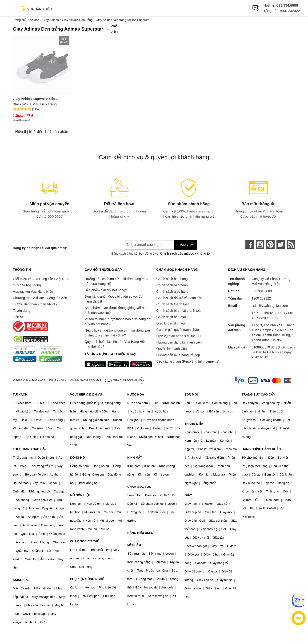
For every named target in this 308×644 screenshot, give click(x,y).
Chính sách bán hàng (172, 279)
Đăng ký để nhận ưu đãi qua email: (40, 248)
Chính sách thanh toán (173, 304)
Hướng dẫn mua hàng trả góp (178, 355)
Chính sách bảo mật (171, 317)
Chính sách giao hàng (172, 292)
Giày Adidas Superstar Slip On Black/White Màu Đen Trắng (37, 101)
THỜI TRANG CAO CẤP (30, 449)
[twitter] (281, 244)
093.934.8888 (287, 5)
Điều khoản (58, 380)
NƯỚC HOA (136, 394)
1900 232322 (290, 11)
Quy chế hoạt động (27, 285)
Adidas (35, 20)
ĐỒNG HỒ (77, 458)
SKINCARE (21, 580)
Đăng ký (186, 245)
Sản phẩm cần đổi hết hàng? (106, 290)
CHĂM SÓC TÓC (139, 487)
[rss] (291, 244)
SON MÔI (191, 394)
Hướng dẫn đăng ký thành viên (179, 342)
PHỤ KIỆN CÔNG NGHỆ (87, 579)
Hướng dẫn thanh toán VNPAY (35, 304)
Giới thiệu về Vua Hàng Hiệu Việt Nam (41, 279)
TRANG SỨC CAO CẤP (258, 394)
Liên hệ (18, 317)
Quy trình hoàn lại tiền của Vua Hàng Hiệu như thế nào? (116, 344)
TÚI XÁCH (20, 394)
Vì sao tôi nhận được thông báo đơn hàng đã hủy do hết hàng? (118, 322)
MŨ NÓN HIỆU (80, 495)
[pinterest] (270, 244)
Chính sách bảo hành (172, 285)
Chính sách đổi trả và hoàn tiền (179, 298)
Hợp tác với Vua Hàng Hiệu (33, 292)
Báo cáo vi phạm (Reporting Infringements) (188, 361)
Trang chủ (20, 20)
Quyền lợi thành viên (172, 349)
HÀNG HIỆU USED (140, 533)
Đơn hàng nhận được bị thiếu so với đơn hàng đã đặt (115, 299)
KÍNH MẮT (135, 458)
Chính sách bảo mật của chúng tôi (185, 253)
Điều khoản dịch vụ (171, 323)
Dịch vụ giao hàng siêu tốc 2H (179, 336)
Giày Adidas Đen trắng (77, 20)
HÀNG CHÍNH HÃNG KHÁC (261, 449)
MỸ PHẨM (134, 545)
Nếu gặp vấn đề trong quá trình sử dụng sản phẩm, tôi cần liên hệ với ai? (117, 333)
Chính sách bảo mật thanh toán (180, 311)
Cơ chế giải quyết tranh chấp (178, 330)
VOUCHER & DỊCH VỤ (86, 394)
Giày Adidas (50, 20)
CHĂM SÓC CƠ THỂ (84, 541)
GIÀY (188, 495)
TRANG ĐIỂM (194, 424)
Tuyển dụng (22, 311)
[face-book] (250, 244)
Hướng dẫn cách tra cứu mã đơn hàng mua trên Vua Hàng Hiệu (116, 281)
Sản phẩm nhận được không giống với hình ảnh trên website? (117, 310)
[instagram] (260, 244)
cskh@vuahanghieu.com (270, 306)
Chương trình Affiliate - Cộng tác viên (40, 298)
